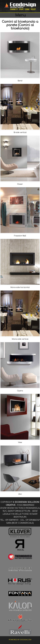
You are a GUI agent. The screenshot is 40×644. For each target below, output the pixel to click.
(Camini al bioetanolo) (22, 27)
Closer (20, 184)
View (20, 442)
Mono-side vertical (20, 339)
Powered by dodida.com (20, 640)
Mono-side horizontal (20, 287)
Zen (20, 494)
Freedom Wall (20, 236)
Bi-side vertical (20, 132)
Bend (20, 81)
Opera (20, 391)
